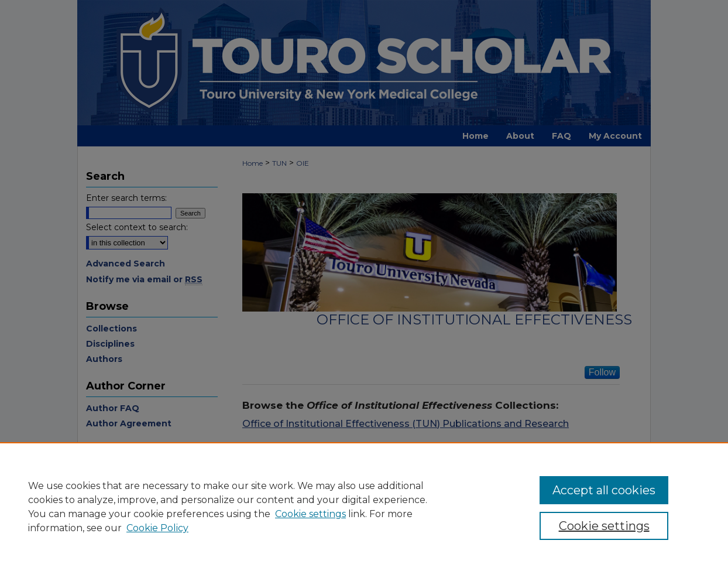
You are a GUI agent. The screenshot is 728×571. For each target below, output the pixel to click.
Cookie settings (310, 514)
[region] (364, 507)
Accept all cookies (604, 490)
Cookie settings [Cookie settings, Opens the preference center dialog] (604, 526)
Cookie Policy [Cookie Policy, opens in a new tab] (157, 528)
